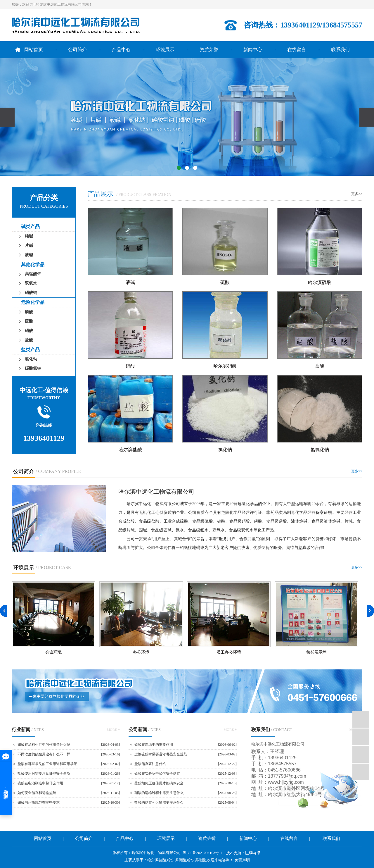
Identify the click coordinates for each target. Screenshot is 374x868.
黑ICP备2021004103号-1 (202, 853)
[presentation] (7, 117)
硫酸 (29, 321)
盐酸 (29, 340)
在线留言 (297, 50)
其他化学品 (33, 265)
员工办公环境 (229, 652)
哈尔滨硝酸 (225, 366)
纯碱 (29, 236)
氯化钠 (31, 359)
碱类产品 (30, 227)
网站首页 (34, 50)
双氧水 (31, 283)
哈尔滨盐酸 (130, 449)
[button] (179, 168)
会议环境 (53, 652)
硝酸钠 (31, 293)
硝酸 (29, 331)
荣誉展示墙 (316, 652)
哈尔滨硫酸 (320, 282)
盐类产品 (30, 350)
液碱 (29, 255)
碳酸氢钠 (33, 368)
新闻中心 (253, 50)
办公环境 (141, 652)
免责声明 (242, 860)
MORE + (113, 730)
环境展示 (165, 50)
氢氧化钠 (320, 449)
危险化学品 (33, 302)
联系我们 (340, 50)
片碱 (29, 246)
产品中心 (121, 50)
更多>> (357, 194)
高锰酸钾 (33, 274)
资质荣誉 (209, 50)
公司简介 (77, 50)
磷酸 (29, 312)
